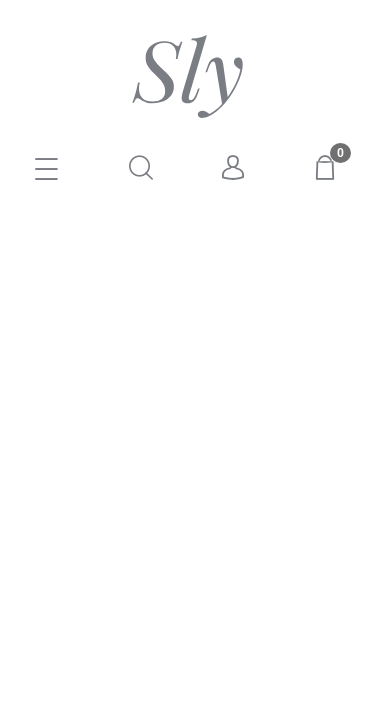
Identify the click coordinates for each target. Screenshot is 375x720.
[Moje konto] (234, 168)
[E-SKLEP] (47, 171)
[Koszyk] (328, 167)
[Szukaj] (141, 167)
